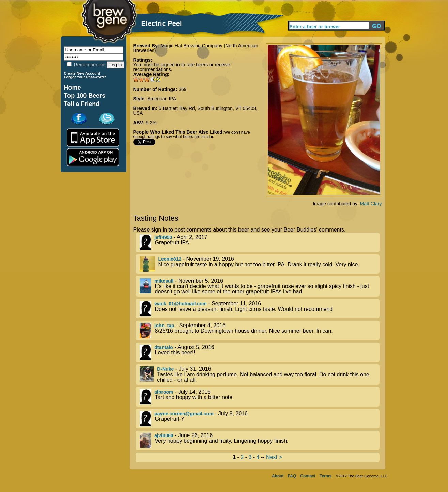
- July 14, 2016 (260, 397)
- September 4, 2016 (260, 330)
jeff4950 (163, 237)
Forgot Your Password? (85, 77)
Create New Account (82, 73)
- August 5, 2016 (260, 352)
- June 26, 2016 (260, 440)
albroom (164, 392)
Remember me (86, 65)
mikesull (164, 281)
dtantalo (164, 347)
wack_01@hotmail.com (181, 304)
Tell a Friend (82, 104)
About (278, 476)
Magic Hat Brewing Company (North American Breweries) (196, 48)
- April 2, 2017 (260, 242)
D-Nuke (165, 369)
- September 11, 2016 (260, 309)
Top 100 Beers (85, 96)
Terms (326, 476)
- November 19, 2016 (260, 264)
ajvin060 (164, 435)
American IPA (162, 99)
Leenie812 (170, 259)
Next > (274, 457)
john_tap (164, 326)
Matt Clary (371, 204)
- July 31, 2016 (260, 375)
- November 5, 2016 (260, 286)
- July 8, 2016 (260, 419)
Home (73, 88)
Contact (308, 476)
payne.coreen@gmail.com (184, 414)
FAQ (292, 476)
